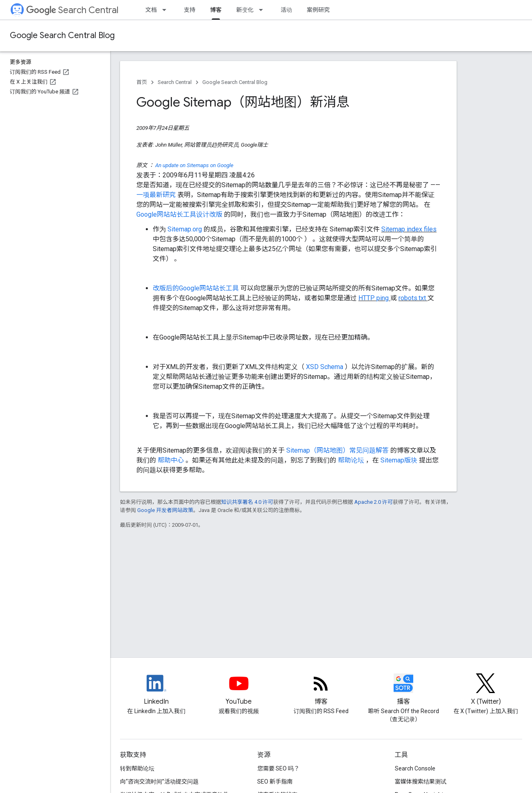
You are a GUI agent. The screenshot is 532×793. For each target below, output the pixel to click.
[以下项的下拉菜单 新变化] (263, 10)
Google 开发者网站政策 (165, 510)
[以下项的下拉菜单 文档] (167, 10)
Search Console (415, 768)
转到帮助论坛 (137, 768)
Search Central (72, 10)
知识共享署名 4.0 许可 (247, 502)
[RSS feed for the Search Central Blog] (321, 690)
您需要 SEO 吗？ (278, 768)
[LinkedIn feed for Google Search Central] (156, 690)
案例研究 (318, 10)
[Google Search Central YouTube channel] (239, 690)
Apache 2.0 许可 (374, 502)
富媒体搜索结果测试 (421, 782)
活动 (286, 10)
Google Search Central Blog (62, 35)
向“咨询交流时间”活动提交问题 (159, 782)
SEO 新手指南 (275, 782)
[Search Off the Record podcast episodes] (404, 690)
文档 (151, 10)
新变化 (245, 10)
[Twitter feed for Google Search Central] (486, 690)
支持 (190, 10)
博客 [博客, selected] (216, 10)
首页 (142, 82)
